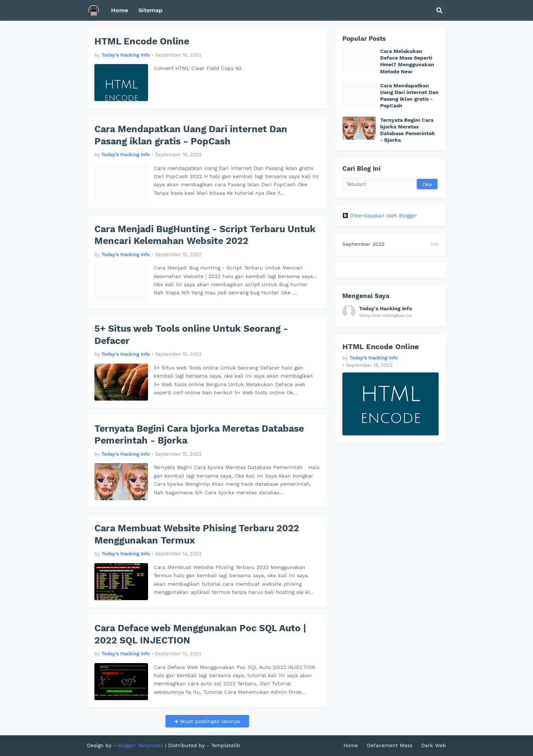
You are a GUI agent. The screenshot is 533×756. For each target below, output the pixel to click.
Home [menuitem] (120, 10)
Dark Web (434, 745)
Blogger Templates (140, 745)
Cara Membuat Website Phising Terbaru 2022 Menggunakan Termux (197, 534)
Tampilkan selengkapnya (385, 315)
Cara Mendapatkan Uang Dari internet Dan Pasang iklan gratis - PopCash (191, 135)
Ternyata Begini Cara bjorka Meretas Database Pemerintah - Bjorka (199, 435)
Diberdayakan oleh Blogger (380, 215)
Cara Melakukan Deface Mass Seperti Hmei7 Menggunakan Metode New (407, 61)
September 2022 (390, 245)
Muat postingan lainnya (209, 721)
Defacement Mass (390, 745)
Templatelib (226, 745)
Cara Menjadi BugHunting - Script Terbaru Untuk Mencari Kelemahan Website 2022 (205, 235)
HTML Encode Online (142, 41)
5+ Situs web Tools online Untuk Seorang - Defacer (191, 335)
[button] (439, 10)
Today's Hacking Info (385, 308)
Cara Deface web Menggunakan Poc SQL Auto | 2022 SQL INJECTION (200, 634)
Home (351, 745)
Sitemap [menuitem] (150, 10)
